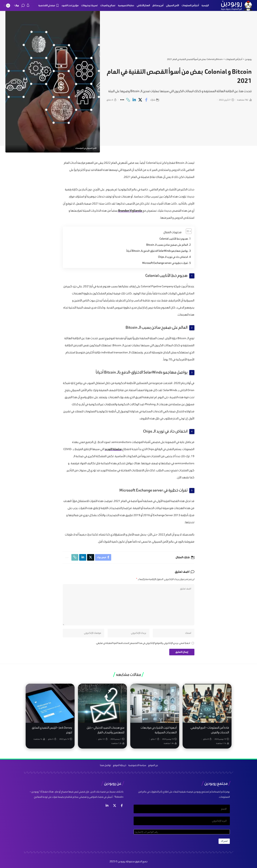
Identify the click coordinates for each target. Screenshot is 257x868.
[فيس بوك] (122, 807)
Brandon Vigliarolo (130, 211)
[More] (122, 100)
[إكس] (115, 807)
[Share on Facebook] (146, 100)
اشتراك (224, 843)
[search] (23, 6)
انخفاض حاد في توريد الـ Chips (173, 257)
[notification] (28, 6)
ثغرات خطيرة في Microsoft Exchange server (165, 263)
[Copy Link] (128, 100)
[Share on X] (140, 100)
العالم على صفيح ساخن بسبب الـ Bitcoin (167, 245)
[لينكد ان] (107, 807)
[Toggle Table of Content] (187, 231)
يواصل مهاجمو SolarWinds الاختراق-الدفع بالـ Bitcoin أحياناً (157, 251)
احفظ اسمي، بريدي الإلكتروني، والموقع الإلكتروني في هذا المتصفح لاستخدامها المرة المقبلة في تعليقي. (143, 644)
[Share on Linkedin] (134, 100)
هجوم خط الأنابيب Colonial (174, 239)
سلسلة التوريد (113, 449)
